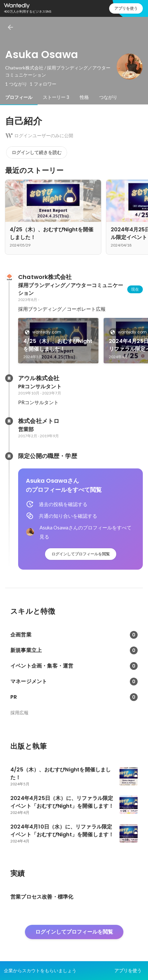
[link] (58, 341)
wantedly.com (45, 332)
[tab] (19, 97)
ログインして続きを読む (37, 152)
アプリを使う (126, 8)
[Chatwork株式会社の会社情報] (9, 277)
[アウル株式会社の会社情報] (9, 378)
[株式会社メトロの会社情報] (9, 421)
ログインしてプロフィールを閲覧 (81, 554)
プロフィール (19, 97)
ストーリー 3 (56, 97)
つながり (108, 97)
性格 (84, 97)
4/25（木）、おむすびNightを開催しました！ (58, 345)
